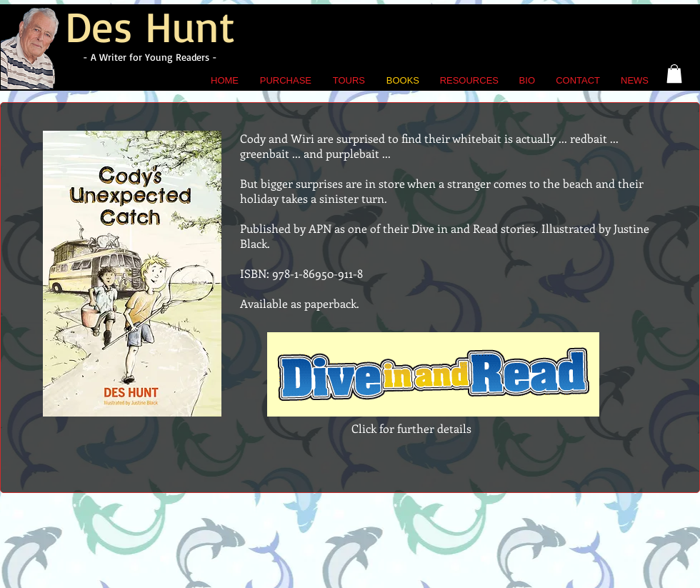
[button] (674, 74)
